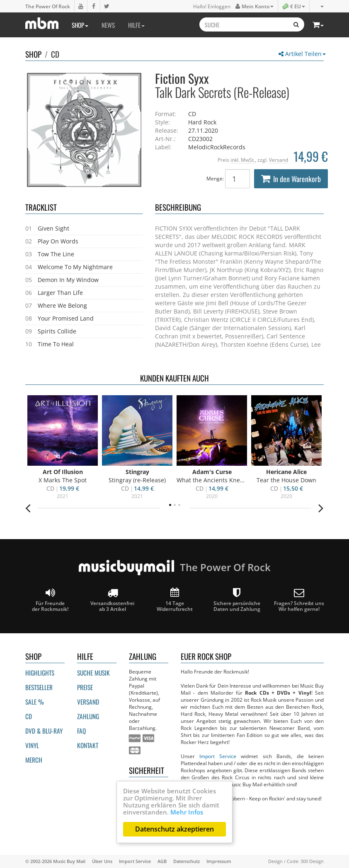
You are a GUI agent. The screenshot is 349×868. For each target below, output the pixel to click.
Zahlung (88, 716)
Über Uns (102, 861)
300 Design (312, 861)
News (108, 25)
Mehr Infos (187, 812)
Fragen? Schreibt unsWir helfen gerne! (299, 600)
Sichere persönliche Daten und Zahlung (237, 600)
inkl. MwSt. (243, 160)
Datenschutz (187, 861)
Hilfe (136, 25)
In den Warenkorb (291, 179)
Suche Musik (93, 673)
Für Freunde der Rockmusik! (50, 600)
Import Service (218, 756)
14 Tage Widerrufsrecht (175, 600)
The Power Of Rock (48, 6)
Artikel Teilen (302, 54)
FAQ (81, 731)
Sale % (35, 702)
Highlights (40, 673)
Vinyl (32, 745)
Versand (279, 160)
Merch (34, 760)
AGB (162, 861)
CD (55, 54)
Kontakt (88, 745)
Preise (85, 687)
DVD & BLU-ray (44, 731)
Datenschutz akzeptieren (174, 829)
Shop (80, 25)
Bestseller (39, 687)
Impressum (219, 861)
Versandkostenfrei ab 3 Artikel (112, 600)
